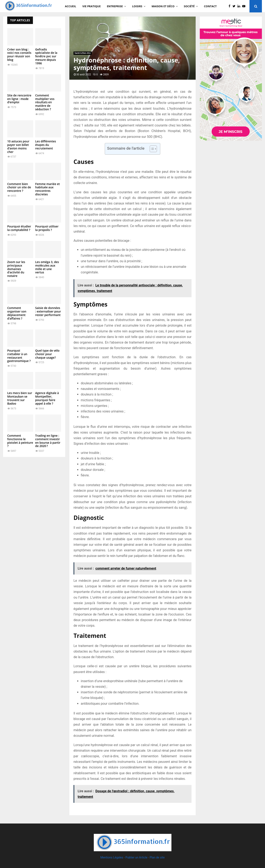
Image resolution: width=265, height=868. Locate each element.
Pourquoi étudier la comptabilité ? (19, 228)
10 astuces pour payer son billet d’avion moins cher (18, 146)
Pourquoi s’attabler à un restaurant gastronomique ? (19, 356)
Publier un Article (136, 857)
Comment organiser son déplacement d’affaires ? (17, 313)
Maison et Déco (163, 6)
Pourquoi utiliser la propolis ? (47, 228)
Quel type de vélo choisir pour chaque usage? (47, 354)
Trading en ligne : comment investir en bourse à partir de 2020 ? (48, 441)
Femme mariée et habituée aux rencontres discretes (48, 189)
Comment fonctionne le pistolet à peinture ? (20, 441)
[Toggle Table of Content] (151, 149)
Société (189, 6)
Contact (210, 6)
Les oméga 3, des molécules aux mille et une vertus (47, 267)
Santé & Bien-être (83, 53)
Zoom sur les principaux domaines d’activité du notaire (16, 269)
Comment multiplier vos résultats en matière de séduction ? (45, 102)
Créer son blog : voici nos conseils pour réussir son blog (19, 55)
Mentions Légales (112, 857)
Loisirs (137, 6)
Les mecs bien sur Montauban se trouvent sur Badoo (20, 398)
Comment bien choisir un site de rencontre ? (19, 187)
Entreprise (115, 6)
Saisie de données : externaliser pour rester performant (48, 311)
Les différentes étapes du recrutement (46, 145)
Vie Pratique (92, 6)
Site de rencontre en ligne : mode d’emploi (19, 99)
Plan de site (157, 857)
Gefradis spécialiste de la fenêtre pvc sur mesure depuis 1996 (46, 56)
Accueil (71, 6)
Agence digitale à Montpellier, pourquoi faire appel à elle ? (47, 398)
